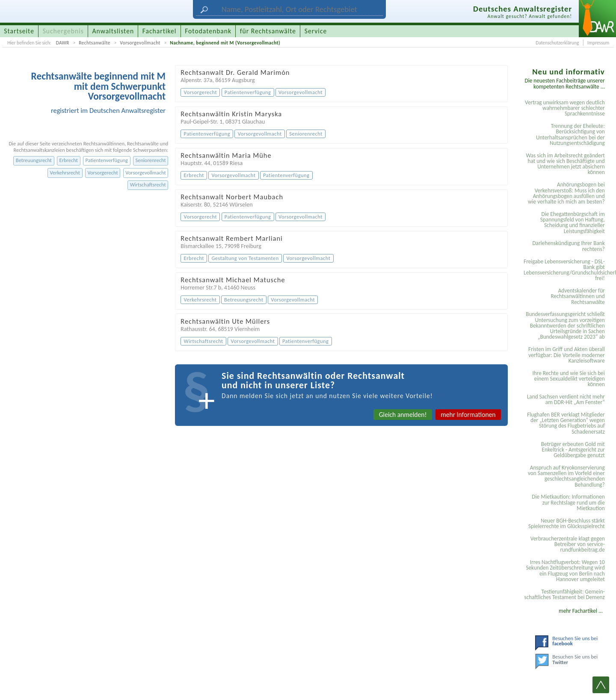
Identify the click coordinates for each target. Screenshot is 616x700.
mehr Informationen (468, 415)
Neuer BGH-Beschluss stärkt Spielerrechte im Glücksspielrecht (567, 523)
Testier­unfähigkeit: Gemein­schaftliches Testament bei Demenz (564, 594)
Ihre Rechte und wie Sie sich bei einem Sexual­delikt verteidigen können (568, 379)
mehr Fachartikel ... (581, 611)
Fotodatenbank (208, 31)
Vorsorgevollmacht (140, 43)
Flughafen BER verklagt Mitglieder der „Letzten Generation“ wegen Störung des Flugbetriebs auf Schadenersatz (566, 423)
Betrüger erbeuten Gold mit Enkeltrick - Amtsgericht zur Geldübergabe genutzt (573, 450)
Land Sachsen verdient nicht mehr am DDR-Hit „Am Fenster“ (566, 399)
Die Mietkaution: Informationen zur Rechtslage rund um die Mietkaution (568, 502)
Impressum (598, 43)
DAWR (63, 43)
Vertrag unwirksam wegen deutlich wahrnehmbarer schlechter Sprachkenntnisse (565, 108)
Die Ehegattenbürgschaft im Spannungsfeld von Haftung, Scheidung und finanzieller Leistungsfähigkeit (573, 223)
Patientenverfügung (106, 160)
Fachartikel (160, 31)
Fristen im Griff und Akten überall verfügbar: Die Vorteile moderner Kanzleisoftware (567, 355)
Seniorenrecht (150, 160)
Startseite (19, 31)
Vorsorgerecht (102, 173)
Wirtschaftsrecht (148, 185)
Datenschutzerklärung (557, 43)
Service (316, 31)
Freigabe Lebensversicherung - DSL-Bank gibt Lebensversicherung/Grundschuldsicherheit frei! (566, 270)
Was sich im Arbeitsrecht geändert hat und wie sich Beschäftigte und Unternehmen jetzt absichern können (565, 164)
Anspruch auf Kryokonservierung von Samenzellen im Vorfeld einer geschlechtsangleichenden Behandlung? (566, 476)
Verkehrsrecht (65, 173)
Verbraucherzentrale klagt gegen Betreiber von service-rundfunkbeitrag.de (568, 544)
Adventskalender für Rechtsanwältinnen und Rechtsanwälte (577, 296)
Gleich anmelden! (403, 415)
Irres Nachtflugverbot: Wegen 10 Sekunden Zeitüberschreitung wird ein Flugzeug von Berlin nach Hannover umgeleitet (565, 571)
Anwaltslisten (113, 31)
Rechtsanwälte (95, 43)
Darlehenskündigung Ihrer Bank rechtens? (568, 246)
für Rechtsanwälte (268, 31)
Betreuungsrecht (34, 160)
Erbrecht (69, 160)
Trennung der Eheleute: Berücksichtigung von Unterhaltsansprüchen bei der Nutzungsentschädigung (570, 134)
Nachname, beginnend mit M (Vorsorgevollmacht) (225, 43)
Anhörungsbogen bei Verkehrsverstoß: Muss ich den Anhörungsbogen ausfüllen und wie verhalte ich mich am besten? (566, 193)
